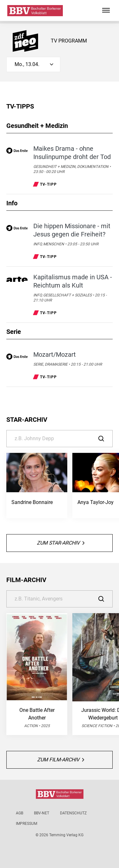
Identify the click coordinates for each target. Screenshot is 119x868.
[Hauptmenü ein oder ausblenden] (106, 10)
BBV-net (42, 813)
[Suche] (60, 439)
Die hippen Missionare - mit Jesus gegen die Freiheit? (72, 230)
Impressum (26, 824)
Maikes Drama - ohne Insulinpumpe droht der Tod (72, 153)
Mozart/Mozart (55, 354)
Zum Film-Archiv (61, 760)
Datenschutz (73, 813)
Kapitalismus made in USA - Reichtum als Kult (73, 281)
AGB (20, 813)
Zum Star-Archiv (61, 543)
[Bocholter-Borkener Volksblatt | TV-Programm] (35, 11)
